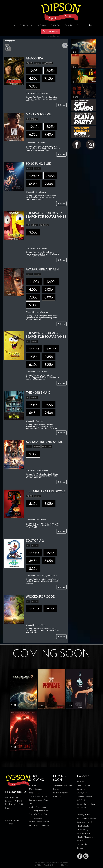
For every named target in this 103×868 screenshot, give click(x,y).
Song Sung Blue (35, 793)
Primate (56, 789)
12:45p (34, 176)
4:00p (33, 289)
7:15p (48, 78)
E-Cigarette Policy (84, 833)
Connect (80, 25)
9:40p (48, 134)
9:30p (48, 184)
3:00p (33, 454)
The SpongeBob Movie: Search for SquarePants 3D (39, 800)
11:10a (34, 609)
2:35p (48, 357)
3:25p (50, 126)
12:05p (34, 71)
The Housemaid (36, 818)
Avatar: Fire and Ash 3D (39, 822)
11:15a (34, 349)
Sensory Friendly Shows (87, 818)
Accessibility (82, 844)
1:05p (33, 405)
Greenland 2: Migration (62, 785)
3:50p (33, 232)
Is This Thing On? (60, 793)
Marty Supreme (35, 789)
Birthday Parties (84, 815)
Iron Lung (57, 796)
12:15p (51, 349)
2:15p (50, 609)
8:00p (48, 297)
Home (13, 25)
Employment (82, 793)
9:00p (33, 305)
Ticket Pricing (82, 830)
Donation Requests (85, 796)
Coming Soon (56, 25)
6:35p (33, 134)
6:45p (33, 413)
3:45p (50, 176)
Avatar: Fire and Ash (37, 807)
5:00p (48, 289)
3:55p (48, 405)
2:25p (50, 71)
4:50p (33, 78)
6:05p (48, 561)
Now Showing (41, 25)
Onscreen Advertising (86, 822)
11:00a (34, 282)
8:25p (48, 364)
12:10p (34, 126)
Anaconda (33, 785)
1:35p (33, 357)
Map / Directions (84, 785)
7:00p (33, 297)
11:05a (34, 553)
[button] (91, 25)
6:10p (33, 364)
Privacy (80, 848)
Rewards (81, 782)
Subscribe (69, 25)
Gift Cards (81, 800)
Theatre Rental (83, 826)
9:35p (33, 86)
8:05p (48, 503)
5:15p (33, 503)
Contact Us (82, 789)
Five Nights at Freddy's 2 (39, 825)
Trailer (61, 105)
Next (65, 45)
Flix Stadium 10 (26, 25)
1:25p (50, 553)
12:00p (51, 282)
